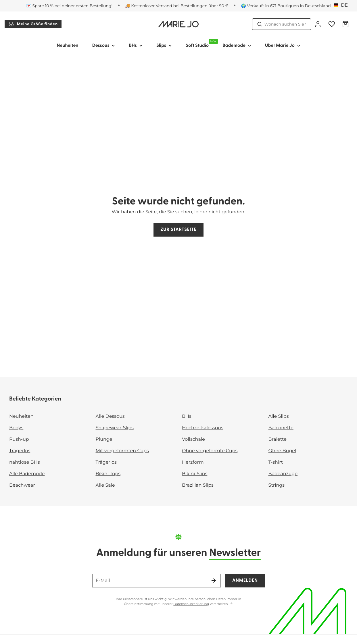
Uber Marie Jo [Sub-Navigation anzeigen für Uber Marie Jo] (283, 46)
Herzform (193, 462)
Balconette (281, 428)
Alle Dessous (110, 416)
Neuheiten (67, 46)
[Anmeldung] (318, 24)
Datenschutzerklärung (191, 604)
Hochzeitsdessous (203, 428)
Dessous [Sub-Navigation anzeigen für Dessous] (104, 46)
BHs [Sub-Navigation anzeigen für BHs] (136, 46)
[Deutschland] (342, 5)
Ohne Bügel (282, 451)
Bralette (278, 439)
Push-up (19, 439)
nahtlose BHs (24, 462)
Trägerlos (20, 451)
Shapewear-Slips (115, 428)
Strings (277, 485)
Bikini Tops (108, 474)
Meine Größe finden (33, 24)
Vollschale (193, 439)
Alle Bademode (27, 474)
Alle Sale (105, 485)
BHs (187, 416)
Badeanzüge (283, 474)
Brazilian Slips (198, 485)
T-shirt (276, 462)
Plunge (104, 439)
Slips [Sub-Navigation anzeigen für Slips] (164, 46)
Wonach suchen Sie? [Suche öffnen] (282, 24)
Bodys (16, 428)
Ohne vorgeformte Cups (210, 451)
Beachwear (22, 485)
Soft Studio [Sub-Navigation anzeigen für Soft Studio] (201, 43)
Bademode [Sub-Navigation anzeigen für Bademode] (237, 46)
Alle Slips (279, 416)
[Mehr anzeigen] (231, 604)
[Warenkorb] (346, 24)
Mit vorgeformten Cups (122, 451)
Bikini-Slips (195, 474)
